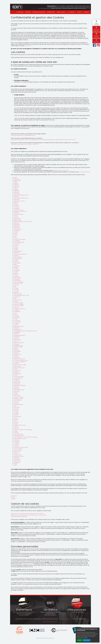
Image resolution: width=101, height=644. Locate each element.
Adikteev (17, 185)
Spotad (16, 422)
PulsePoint (17, 381)
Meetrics (16, 334)
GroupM (16, 291)
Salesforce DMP (19, 399)
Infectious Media (19, 306)
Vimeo (16, 453)
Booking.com (18, 229)
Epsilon (16, 272)
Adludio (16, 189)
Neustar (16, 353)
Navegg (16, 344)
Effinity (16, 267)
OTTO (16, 369)
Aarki (15, 177)
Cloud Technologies (20, 239)
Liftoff (16, 319)
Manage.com (18, 329)
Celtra (16, 233)
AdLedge (17, 186)
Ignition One (18, 300)
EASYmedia (17, 263)
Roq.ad (16, 394)
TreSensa (17, 440)
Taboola (16, 428)
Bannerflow (17, 219)
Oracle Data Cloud (19, 368)
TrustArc (16, 444)
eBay (15, 264)
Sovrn (16, 421)
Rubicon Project (19, 397)
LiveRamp (17, 321)
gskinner (17, 292)
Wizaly (16, 464)
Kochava (16, 316)
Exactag (16, 276)
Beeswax (17, 223)
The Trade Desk (19, 434)
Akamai (16, 204)
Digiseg (16, 256)
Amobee (17, 207)
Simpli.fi (16, 409)
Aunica (16, 216)
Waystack (17, 458)
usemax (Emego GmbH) (21, 447)
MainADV (17, 328)
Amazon (16, 205)
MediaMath (17, 332)
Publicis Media (18, 378)
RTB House (17, 396)
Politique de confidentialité (50, 622)
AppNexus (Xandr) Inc (20, 211)
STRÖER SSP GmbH (20, 425)
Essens (16, 273)
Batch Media (18, 220)
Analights (17, 208)
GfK (15, 287)
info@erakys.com (28, 564)
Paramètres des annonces (61, 170)
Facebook (17, 279)
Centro (16, 235)
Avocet (16, 217)
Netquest (17, 350)
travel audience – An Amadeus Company (26, 437)
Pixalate (16, 372)
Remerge (17, 388)
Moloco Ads (17, 340)
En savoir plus (87, 640)
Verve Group (18, 450)
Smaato (16, 412)
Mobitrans (17, 337)
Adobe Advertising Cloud (21, 195)
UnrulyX (16, 446)
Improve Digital (19, 303)
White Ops (17, 461)
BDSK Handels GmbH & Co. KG (23, 222)
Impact (16, 301)
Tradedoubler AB (19, 436)
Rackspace (17, 384)
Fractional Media (19, 282)
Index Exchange (19, 304)
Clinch (16, 238)
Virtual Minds (18, 455)
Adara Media (17, 180)
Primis (16, 375)
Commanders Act (19, 242)
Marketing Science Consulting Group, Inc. (26, 331)
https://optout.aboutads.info (19, 516)
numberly (17, 357)
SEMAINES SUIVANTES (39, 12)
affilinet (16, 202)
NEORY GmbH (18, 347)
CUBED (16, 248)
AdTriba (16, 197)
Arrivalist (16, 213)
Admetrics (17, 194)
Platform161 (17, 374)
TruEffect (17, 443)
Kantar (16, 315)
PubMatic (17, 379)
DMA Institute (18, 257)
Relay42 (16, 387)
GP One (16, 289)
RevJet (16, 393)
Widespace (17, 462)
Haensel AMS (18, 294)
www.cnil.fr (28, 46)
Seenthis (17, 403)
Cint (15, 236)
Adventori (17, 200)
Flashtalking (18, 281)
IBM (15, 298)
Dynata (16, 262)
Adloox (16, 188)
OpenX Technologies (20, 365)
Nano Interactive (19, 343)
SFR (15, 406)
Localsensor (18, 322)
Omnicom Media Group (21, 360)
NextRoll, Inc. (18, 354)
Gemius (16, 285)
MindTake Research (20, 335)
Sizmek (16, 410)
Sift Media (17, 408)
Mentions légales (63, 619)
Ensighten (17, 270)
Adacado (16, 179)
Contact (71, 619)
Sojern (16, 418)
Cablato (16, 232)
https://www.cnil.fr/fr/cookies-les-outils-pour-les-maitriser (27, 514)
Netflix (16, 349)
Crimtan (16, 245)
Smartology (17, 416)
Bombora (17, 228)
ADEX (16, 182)
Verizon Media (18, 449)
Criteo (16, 247)
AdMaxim (17, 191)
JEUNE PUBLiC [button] (61, 12)
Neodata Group (19, 346)
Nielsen (16, 356)
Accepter (79, 640)
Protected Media (19, 377)
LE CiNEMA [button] (71, 12)
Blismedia (17, 226)
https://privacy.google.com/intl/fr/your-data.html (25, 144)
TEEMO (16, 433)
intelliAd (16, 310)
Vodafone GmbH (19, 456)
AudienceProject (19, 214)
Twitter (13, 497)
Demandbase (18, 251)
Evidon (16, 275)
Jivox (15, 313)
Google (16, 288)
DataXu (16, 250)
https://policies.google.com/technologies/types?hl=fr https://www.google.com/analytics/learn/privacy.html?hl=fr (43, 140)
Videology (17, 452)
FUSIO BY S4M (18, 284)
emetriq (16, 269)
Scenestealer (18, 400)
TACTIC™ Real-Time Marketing (23, 430)
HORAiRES (28, 12)
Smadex (16, 413)
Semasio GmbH (19, 405)
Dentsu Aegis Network (21, 254)
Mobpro (16, 338)
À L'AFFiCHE (20, 12)
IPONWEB (17, 312)
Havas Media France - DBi (21, 295)
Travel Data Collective (20, 439)
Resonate (17, 391)
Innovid (16, 307)
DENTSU (17, 253)
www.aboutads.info (84, 172)
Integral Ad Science (20, 309)
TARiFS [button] (79, 12)
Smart (16, 415)
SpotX (16, 424)
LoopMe (17, 323)
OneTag (16, 363)
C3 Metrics (17, 231)
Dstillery (16, 260)
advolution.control (19, 201)
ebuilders (17, 266)
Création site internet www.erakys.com (45, 638)
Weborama (17, 459)
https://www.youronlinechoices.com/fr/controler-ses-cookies (28, 515)
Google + (14, 499)
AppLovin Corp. (19, 210)
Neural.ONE (17, 352)
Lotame (16, 325)
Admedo (17, 192)
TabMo (16, 427)
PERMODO (17, 371)
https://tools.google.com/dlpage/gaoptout (23, 135)
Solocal (16, 419)
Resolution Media (19, 390)
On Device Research (20, 362)
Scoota (16, 402)
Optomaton (18, 366)
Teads (16, 431)
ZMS (15, 465)
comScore (17, 244)
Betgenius (17, 225)
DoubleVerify (18, 259)
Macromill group (19, 326)
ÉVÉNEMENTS (51, 12)
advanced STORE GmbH (21, 198)
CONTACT (86, 12)
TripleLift (17, 441)
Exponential (18, 278)
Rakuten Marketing (20, 385)
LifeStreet (17, 318)
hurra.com (17, 297)
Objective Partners (19, 359)
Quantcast (17, 382)
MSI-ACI (16, 341)
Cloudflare (17, 241)
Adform (16, 183)
